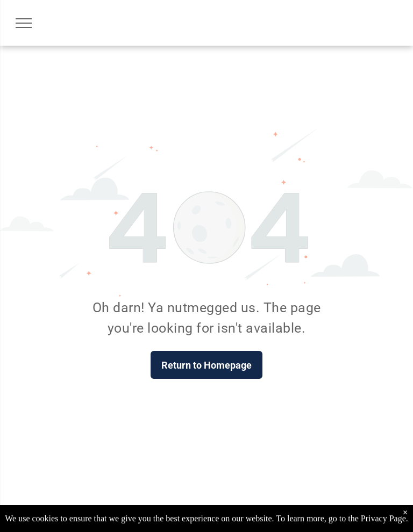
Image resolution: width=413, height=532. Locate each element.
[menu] (24, 23)
